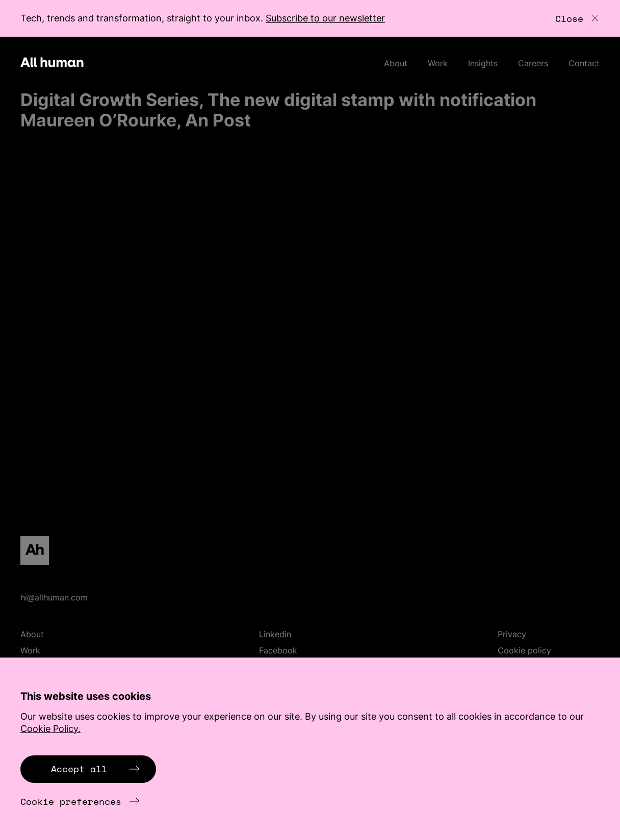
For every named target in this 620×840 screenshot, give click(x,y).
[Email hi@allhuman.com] (310, 597)
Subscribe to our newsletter (325, 18)
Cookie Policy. (50, 729)
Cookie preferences (80, 801)
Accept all (95, 769)
